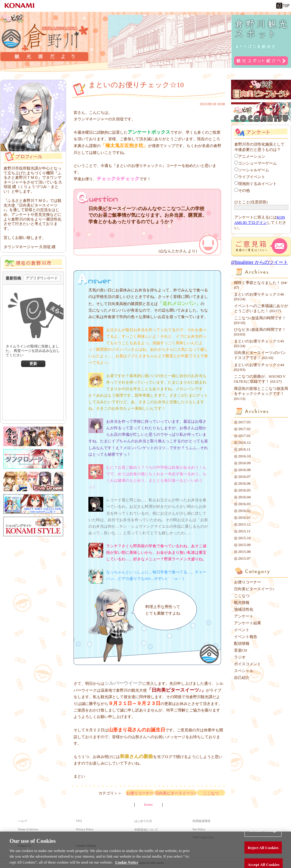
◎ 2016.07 (242, 477)
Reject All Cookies (263, 851)
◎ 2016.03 (242, 504)
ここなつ (211, 793)
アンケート (244, 616)
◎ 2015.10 (242, 538)
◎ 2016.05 (242, 490)
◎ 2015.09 (242, 545)
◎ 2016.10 (242, 456)
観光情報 (242, 603)
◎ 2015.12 (242, 524)
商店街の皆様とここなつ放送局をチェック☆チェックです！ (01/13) (261, 394)
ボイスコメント (248, 664)
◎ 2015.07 (242, 558)
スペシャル (244, 671)
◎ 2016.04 (242, 497)
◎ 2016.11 (242, 449)
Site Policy (199, 829)
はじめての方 (143, 821)
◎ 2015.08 (242, 552)
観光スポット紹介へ (261, 61)
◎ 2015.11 (242, 531)
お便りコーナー (140, 793)
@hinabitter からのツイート (260, 262)
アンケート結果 (248, 623)
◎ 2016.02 (242, 511)
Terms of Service (28, 829)
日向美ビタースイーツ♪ (175, 793)
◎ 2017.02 (242, 429)
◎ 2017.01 (242, 436)
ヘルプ (23, 821)
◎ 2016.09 (242, 463)
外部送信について (146, 830)
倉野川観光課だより (44, 42)
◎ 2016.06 (242, 483)
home (148, 804)
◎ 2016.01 (242, 517)
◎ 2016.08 (242, 470)
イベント (242, 630)
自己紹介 (242, 678)
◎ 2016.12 (242, 442)
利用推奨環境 (201, 821)
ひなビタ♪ (12, 17)
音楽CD (241, 650)
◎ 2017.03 (242, 422)
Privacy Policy (85, 829)
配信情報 (242, 643)
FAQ (79, 821)
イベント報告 (246, 637)
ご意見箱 (261, 247)
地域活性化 (244, 609)
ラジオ (240, 657)
